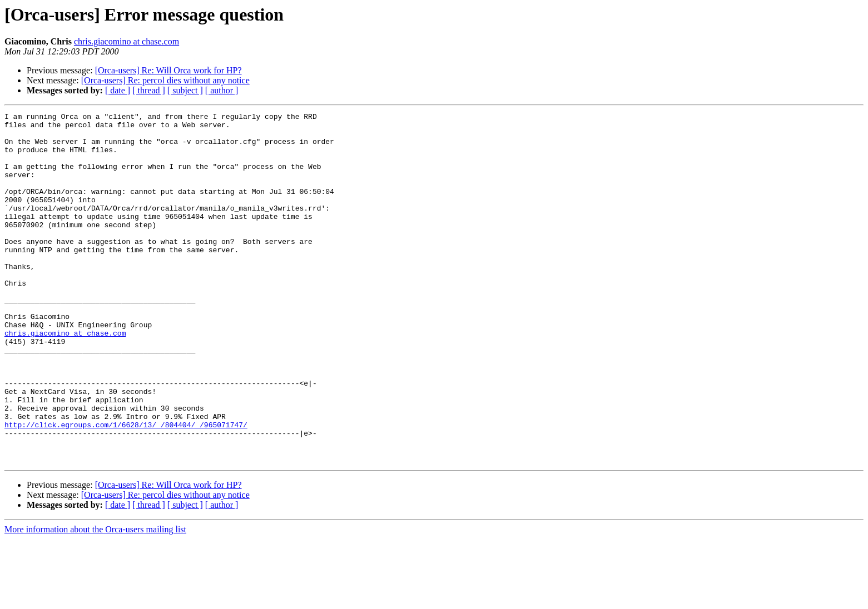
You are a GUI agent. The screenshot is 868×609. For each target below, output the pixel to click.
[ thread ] (149, 90)
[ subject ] (185, 90)
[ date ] (118, 90)
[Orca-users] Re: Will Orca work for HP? (168, 70)
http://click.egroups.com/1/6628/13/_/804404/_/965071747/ (126, 488)
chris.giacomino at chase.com (127, 41)
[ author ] (222, 90)
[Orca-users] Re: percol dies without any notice (165, 80)
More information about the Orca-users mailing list (95, 599)
